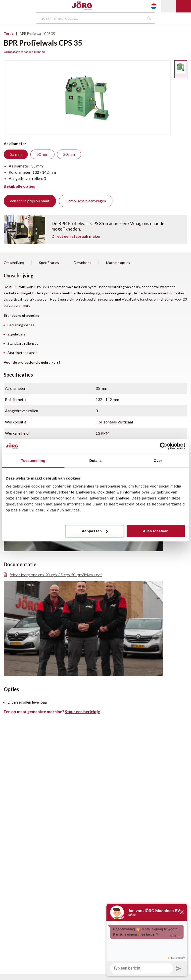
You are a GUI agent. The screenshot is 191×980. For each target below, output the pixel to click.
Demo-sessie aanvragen (86, 201)
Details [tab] (95, 460)
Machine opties (118, 263)
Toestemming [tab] (33, 460)
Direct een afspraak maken (76, 236)
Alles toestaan (156, 531)
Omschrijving (14, 263)
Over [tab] (158, 460)
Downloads (83, 263)
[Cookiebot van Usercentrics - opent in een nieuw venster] (164, 446)
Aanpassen (95, 531)
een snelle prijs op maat (30, 201)
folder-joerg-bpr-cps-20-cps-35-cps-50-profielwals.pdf (53, 575)
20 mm (69, 154)
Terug (9, 34)
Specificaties (49, 263)
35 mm (16, 154)
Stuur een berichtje (82, 711)
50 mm (42, 154)
